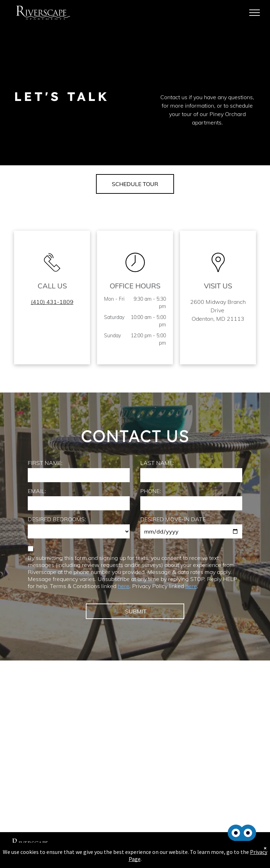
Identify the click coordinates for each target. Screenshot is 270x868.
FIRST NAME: (45, 463)
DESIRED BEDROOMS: (57, 519)
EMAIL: (37, 491)
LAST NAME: (157, 463)
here (124, 586)
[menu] (255, 13)
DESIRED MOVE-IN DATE (173, 519)
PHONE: (151, 491)
